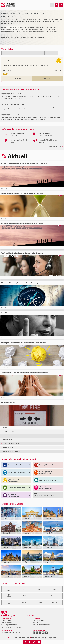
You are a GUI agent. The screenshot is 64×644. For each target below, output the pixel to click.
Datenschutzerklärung (38, 638)
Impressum (52, 638)
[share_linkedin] (39, 642)
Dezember (55, 602)
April (24, 589)
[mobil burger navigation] (52, 5)
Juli (24, 596)
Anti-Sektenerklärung (21, 638)
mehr (4, 41)
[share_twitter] (34, 642)
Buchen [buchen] (47, 79)
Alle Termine (17, 79)
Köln (5, 74)
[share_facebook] (30, 642)
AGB (10, 638)
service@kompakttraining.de (11, 632)
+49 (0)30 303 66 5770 (43, 625)
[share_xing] (25, 642)
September (55, 596)
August (40, 596)
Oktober (24, 602)
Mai (40, 589)
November (40, 602)
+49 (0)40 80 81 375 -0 (12, 625)
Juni (55, 589)
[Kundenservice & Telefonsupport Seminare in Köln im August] (57, 5)
